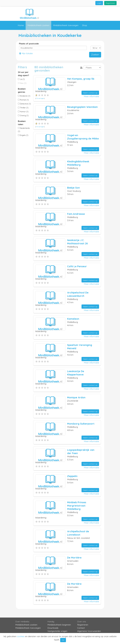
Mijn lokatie (26, 53)
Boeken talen (22, 123)
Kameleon (73, 319)
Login (99, 3)
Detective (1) (24, 104)
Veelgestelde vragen (57, 631)
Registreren (110, 3)
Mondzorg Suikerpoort (81, 424)
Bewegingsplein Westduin (82, 107)
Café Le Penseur (77, 266)
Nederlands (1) (24, 130)
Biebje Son (73, 188)
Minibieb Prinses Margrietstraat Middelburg (77, 506)
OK (63, 640)
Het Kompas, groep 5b (81, 79)
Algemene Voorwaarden (89, 631)
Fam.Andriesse (76, 214)
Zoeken (95, 55)
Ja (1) (21, 79)
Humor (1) (23, 112)
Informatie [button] (24, 35)
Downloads (53, 628)
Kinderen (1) (24, 96)
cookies (21, 636)
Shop (85, 25)
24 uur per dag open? (23, 74)
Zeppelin (72, 476)
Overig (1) (23, 115)
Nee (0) (22, 83)
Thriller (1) (23, 108)
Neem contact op (90, 93)
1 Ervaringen (40, 98)
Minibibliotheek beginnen (59, 625)
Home (21, 25)
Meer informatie (91, 96)
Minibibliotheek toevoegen (66, 25)
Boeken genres (22, 90)
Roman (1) (23, 100)
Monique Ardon (76, 397)
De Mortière (74, 558)
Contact (40, 34)
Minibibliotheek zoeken (38, 25)
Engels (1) (23, 135)
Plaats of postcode (29, 44)
